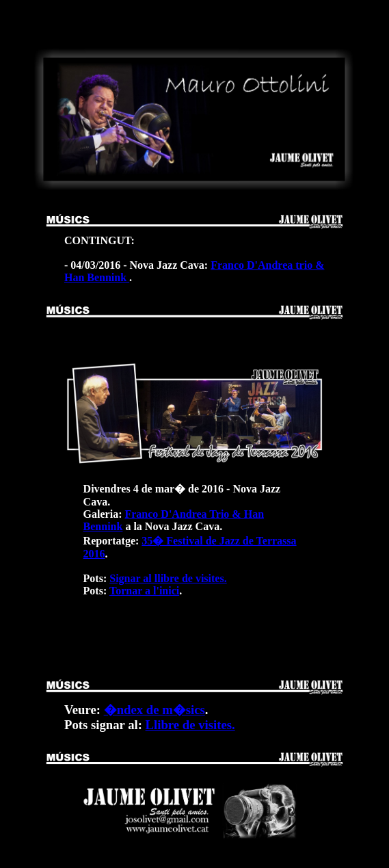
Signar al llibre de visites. (168, 578)
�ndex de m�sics (155, 710)
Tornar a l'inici (144, 591)
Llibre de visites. (190, 725)
